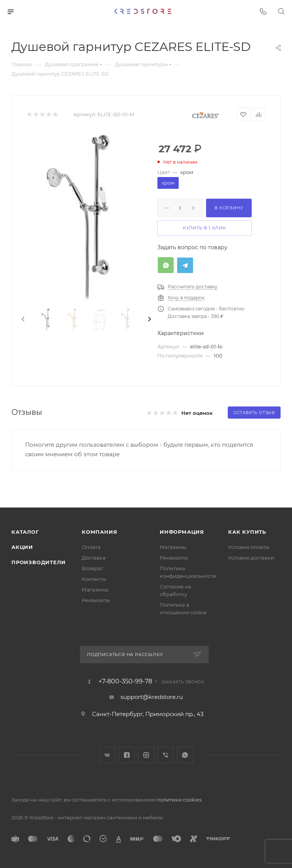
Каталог (25, 532)
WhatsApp (185, 755)
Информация (182, 532)
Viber (166, 755)
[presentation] (22, 319)
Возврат (92, 568)
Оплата (91, 547)
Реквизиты (96, 600)
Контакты (94, 579)
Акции (22, 547)
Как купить (247, 532)
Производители (38, 562)
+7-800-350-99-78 (125, 681)
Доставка (94, 558)
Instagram (146, 755)
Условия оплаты (249, 547)
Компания (99, 532)
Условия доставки (251, 558)
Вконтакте (107, 755)
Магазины (95, 590)
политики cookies (179, 800)
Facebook (127, 755)
